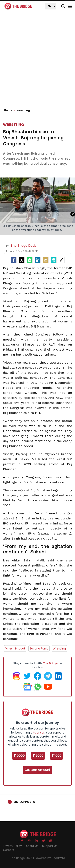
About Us (32, 846)
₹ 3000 (38, 756)
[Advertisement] (37, 62)
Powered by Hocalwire (50, 858)
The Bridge (50, 663)
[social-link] (62, 260)
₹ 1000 (56, 756)
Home (9, 110)
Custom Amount (37, 770)
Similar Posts (24, 802)
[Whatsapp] (30, 260)
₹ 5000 (19, 756)
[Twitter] (22, 260)
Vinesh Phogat (15, 648)
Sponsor (39, 733)
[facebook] (14, 260)
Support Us (50, 846)
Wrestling (14, 125)
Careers (8, 850)
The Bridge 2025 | (22, 858)
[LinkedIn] (38, 260)
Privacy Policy (12, 846)
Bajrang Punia (39, 648)
